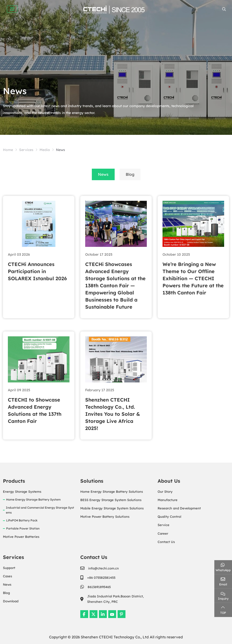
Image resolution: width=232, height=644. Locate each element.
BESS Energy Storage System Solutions (111, 500)
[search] (223, 9)
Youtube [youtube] (112, 614)
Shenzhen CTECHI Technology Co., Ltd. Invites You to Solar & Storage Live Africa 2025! (113, 414)
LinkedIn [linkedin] (103, 614)
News (103, 174)
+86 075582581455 (101, 578)
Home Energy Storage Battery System (33, 499)
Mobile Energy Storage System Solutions (112, 508)
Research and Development (179, 508)
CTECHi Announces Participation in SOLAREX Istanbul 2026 (37, 271)
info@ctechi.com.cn (103, 568)
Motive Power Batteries (21, 537)
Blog (130, 174)
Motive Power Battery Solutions (105, 517)
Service (164, 525)
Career (163, 533)
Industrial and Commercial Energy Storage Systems (40, 510)
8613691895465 (99, 587)
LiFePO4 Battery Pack (22, 520)
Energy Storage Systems (22, 492)
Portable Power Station (23, 528)
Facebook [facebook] (84, 614)
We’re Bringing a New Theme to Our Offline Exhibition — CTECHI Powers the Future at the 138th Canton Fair (193, 278)
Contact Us (166, 542)
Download (11, 601)
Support (9, 568)
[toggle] (12, 9)
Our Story (165, 492)
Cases (7, 576)
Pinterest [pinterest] (122, 614)
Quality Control (169, 517)
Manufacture (168, 500)
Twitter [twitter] (94, 614)
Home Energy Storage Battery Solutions (112, 492)
